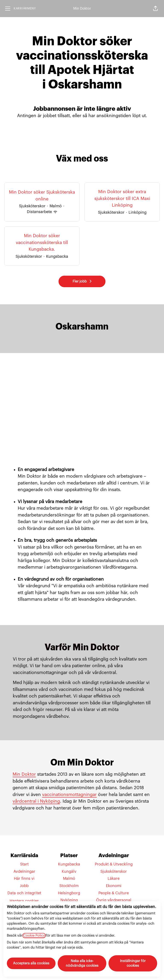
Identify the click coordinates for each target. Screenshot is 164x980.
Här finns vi (24, 878)
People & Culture (114, 893)
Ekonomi (114, 886)
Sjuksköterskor (114, 871)
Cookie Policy (34, 936)
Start (24, 864)
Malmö (69, 878)
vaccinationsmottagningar (69, 795)
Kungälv (69, 871)
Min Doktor (82, 9)
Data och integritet (24, 893)
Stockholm (69, 886)
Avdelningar (24, 871)
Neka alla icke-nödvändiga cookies (82, 963)
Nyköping (69, 900)
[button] (155, 9)
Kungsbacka (69, 864)
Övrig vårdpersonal (114, 900)
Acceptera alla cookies (31, 963)
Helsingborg (69, 893)
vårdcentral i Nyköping (36, 801)
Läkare (114, 878)
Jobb (24, 886)
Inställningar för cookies (133, 963)
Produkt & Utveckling (114, 864)
